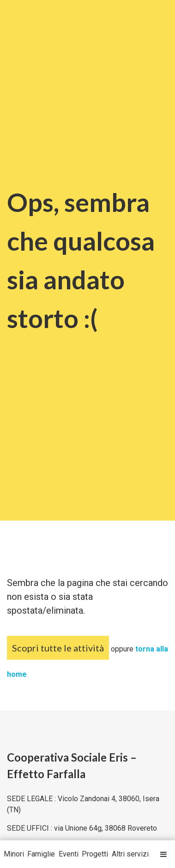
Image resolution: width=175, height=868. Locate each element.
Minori (14, 854)
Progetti (95, 854)
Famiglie (41, 854)
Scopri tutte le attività (58, 648)
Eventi (69, 854)
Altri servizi (130, 854)
